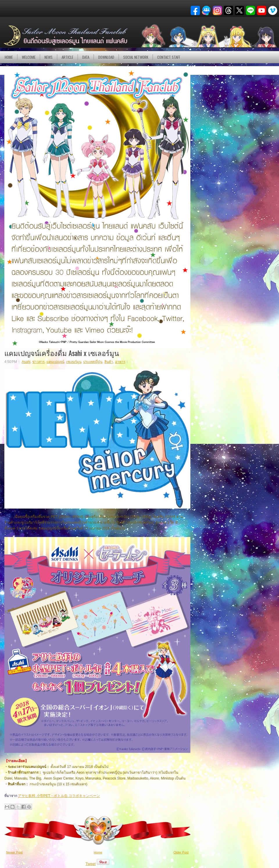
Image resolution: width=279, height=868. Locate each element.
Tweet (91, 864)
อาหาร (120, 362)
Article (67, 57)
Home (9, 57)
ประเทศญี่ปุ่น (93, 362)
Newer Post (14, 852)
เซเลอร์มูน (74, 362)
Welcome (29, 57)
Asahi (26, 362)
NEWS (49, 57)
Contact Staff (169, 57)
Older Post (181, 852)
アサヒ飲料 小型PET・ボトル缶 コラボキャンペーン (59, 796)
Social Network (136, 57)
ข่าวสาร (38, 362)
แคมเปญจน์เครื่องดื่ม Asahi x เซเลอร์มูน (62, 353)
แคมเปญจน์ (55, 362)
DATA (86, 57)
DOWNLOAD (106, 57)
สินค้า (109, 362)
